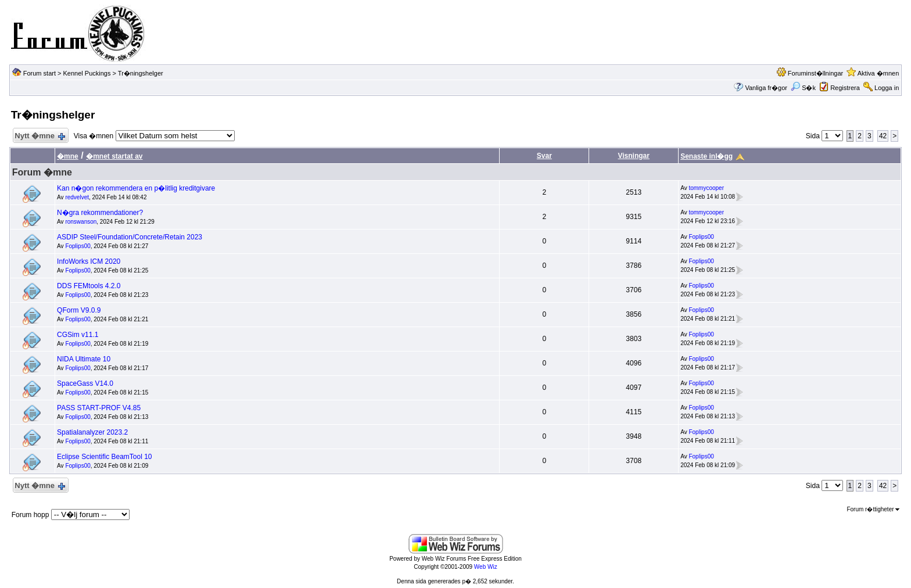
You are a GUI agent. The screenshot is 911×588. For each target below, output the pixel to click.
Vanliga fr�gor (766, 88)
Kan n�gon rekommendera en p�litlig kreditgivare (136, 188)
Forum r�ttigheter (873, 509)
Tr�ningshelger (141, 73)
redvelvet (77, 197)
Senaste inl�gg (706, 156)
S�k (803, 88)
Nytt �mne (40, 136)
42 (883, 136)
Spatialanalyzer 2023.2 (92, 432)
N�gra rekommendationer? (100, 213)
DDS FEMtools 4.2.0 (89, 286)
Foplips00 (78, 246)
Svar (544, 156)
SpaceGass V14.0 (85, 383)
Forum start (40, 73)
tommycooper (706, 188)
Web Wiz (486, 567)
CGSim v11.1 (78, 335)
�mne (68, 156)
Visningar (633, 156)
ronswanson (81, 222)
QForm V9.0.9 (79, 310)
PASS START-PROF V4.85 (99, 408)
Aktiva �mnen (878, 73)
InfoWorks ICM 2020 (89, 261)
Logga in (887, 88)
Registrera (845, 88)
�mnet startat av (114, 156)
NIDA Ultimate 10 (84, 359)
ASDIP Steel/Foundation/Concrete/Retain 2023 (130, 237)
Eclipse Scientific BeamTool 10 (104, 457)
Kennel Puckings (87, 73)
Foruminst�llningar (815, 73)
